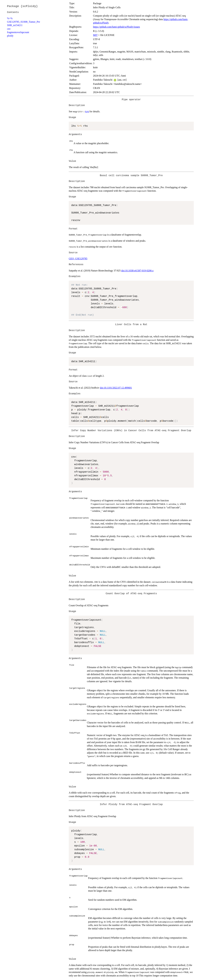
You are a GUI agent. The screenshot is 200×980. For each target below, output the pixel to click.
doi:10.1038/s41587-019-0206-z (137, 271)
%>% (10, 18)
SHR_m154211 (15, 25)
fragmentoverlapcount (18, 32)
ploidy (10, 36)
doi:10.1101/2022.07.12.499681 (116, 388)
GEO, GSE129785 (78, 259)
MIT (95, 35)
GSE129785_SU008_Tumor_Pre (24, 22)
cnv (9, 29)
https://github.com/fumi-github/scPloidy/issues (116, 27)
